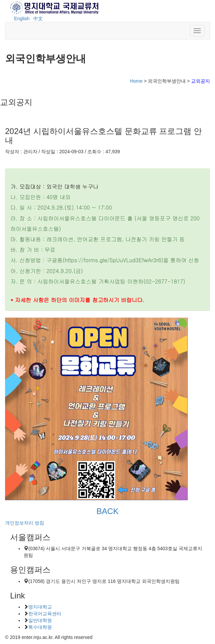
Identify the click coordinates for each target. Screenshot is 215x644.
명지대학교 (40, 607)
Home (136, 81)
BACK (107, 511)
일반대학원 (40, 620)
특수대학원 (40, 627)
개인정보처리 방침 (25, 523)
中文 (38, 19)
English (22, 19)
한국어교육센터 (45, 614)
